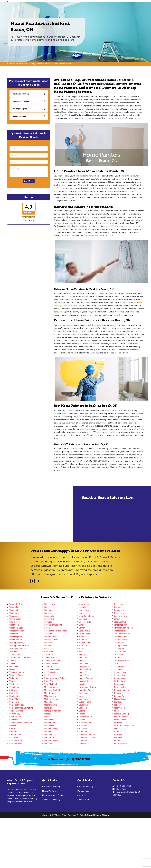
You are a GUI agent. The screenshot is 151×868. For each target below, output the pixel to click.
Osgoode (48, 666)
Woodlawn (14, 613)
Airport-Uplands (120, 743)
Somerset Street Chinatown (21, 708)
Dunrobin (83, 732)
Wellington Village (17, 643)
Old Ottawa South (52, 669)
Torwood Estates (17, 675)
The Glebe (14, 684)
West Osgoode (16, 637)
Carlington (118, 669)
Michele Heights (51, 699)
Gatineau (83, 708)
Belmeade (118, 702)
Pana (46, 649)
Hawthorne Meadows (88, 687)
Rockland (13, 732)
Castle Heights (120, 652)
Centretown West (121, 640)
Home (10, 64)
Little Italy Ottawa (86, 616)
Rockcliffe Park (16, 735)
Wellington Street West (19, 646)
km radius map (36, 514)
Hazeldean (83, 684)
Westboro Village (17, 631)
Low (81, 613)
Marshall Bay (50, 720)
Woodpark (14, 610)
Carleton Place (120, 672)
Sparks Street (15, 696)
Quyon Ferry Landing (53, 625)
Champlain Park (121, 637)
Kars (81, 652)
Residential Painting (51, 786)
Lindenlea (83, 619)
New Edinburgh (51, 684)
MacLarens (84, 604)
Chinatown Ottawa (122, 634)
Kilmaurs (83, 640)
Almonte (117, 740)
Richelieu (48, 613)
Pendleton (49, 643)
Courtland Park (120, 616)
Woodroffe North (17, 604)
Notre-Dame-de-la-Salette (55, 678)
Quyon (47, 628)
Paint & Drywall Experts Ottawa (94, 815)
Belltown (117, 705)
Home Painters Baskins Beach (58, 64)
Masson (48, 714)
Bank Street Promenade (124, 726)
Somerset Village (17, 705)
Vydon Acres (15, 655)
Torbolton (14, 678)
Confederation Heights (123, 628)
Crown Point (119, 613)
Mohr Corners (50, 693)
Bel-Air (117, 711)
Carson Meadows (121, 660)
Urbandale (14, 666)
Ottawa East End (51, 663)
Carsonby (118, 657)
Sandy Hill (14, 720)
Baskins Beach (120, 720)
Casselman (119, 655)
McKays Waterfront (53, 711)
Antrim (117, 732)
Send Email (121, 789)
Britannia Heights (121, 690)
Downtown (84, 740)
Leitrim (82, 628)
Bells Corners (119, 708)
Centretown (119, 643)
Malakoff (48, 743)
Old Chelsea (49, 675)
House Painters (49, 791)
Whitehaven (14, 622)
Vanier (12, 663)
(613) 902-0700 (78, 759)
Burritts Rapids (120, 681)
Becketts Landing (121, 714)
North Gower (50, 681)
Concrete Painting (85, 786)
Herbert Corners (86, 678)
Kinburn (82, 637)
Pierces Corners (51, 640)
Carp (116, 663)
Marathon (48, 732)
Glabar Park (84, 705)
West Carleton (16, 640)
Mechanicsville (51, 705)
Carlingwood (119, 666)
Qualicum (48, 634)
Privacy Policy (84, 791)
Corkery (117, 619)
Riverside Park (16, 743)
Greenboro (83, 693)
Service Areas (84, 799)
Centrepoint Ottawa (122, 646)
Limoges (83, 625)
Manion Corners (51, 740)
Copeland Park (120, 622)
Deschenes (118, 604)
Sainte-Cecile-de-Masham (21, 723)
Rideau (47, 607)
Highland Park (85, 669)
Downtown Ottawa (87, 738)
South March (15, 699)
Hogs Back (84, 663)
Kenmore (83, 646)
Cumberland (119, 610)
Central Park (119, 649)
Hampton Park (85, 690)
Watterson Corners (18, 649)
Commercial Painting (51, 799)
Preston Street (50, 637)
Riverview (14, 738)
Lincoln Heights (86, 622)
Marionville (49, 726)
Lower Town (84, 610)
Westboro (14, 634)
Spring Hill (14, 693)
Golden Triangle (86, 702)
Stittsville (13, 690)
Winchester (14, 616)
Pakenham (49, 652)
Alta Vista (118, 738)
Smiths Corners (16, 711)
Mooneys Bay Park (52, 690)
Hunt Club (83, 657)
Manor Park (49, 738)
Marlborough (50, 723)
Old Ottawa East (51, 672)
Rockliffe (13, 729)
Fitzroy (82, 720)
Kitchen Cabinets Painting (54, 795)
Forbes (82, 714)
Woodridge (14, 607)
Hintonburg (84, 666)
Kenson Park (84, 643)
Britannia (118, 693)
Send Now (29, 181)
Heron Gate (84, 675)
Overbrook (49, 655)
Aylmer (117, 729)
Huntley (82, 655)
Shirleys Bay (15, 714)
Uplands (13, 669)
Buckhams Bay (120, 687)
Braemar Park (120, 696)
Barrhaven (118, 723)
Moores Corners (51, 687)
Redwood (48, 622)
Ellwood (82, 726)
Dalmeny (117, 607)
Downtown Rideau (87, 735)
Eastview (83, 729)
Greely (82, 696)
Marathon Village (52, 729)
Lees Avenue (84, 631)
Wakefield (14, 652)
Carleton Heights (121, 675)
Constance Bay (120, 625)
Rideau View (50, 604)
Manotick (48, 735)
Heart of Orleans (86, 681)
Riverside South (16, 740)
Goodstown (84, 699)
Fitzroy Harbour (86, 717)
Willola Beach (15, 619)
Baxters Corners (121, 717)
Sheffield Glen (15, 717)
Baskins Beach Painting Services (29, 64)
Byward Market (120, 678)
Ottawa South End (52, 660)
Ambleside (118, 735)
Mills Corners (50, 696)
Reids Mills (49, 616)
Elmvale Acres (85, 723)
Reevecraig (49, 619)
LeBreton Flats (85, 634)
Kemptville (83, 649)
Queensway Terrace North (55, 631)
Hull (81, 660)
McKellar (48, 708)
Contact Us (82, 795)
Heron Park (84, 672)
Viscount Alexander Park (20, 657)
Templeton (14, 687)
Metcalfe (48, 702)
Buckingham (119, 684)
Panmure (48, 646)
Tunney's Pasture (17, 672)
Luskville (83, 607)
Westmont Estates (17, 628)
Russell (13, 726)
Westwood (14, 625)
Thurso (12, 681)
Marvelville (49, 717)
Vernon (13, 660)
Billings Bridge (120, 699)
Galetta (82, 711)
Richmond (49, 610)
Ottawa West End (52, 657)
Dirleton (82, 743)
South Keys (14, 702)
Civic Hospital (120, 631)
